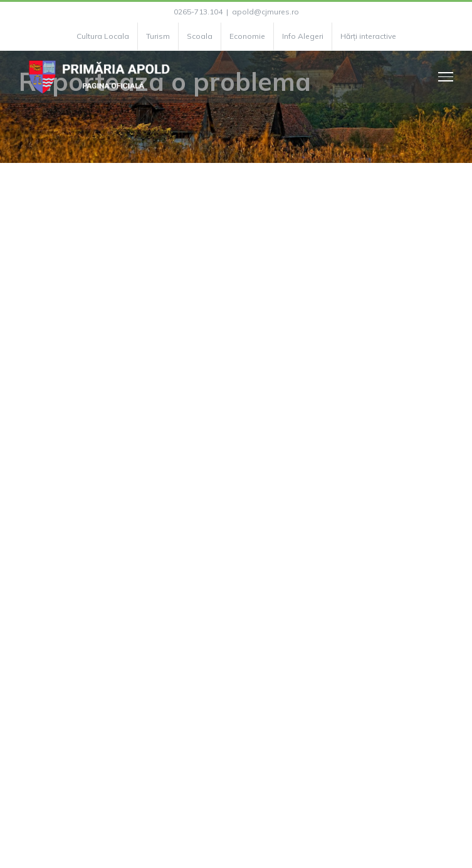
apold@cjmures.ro (265, 12)
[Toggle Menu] (446, 76)
